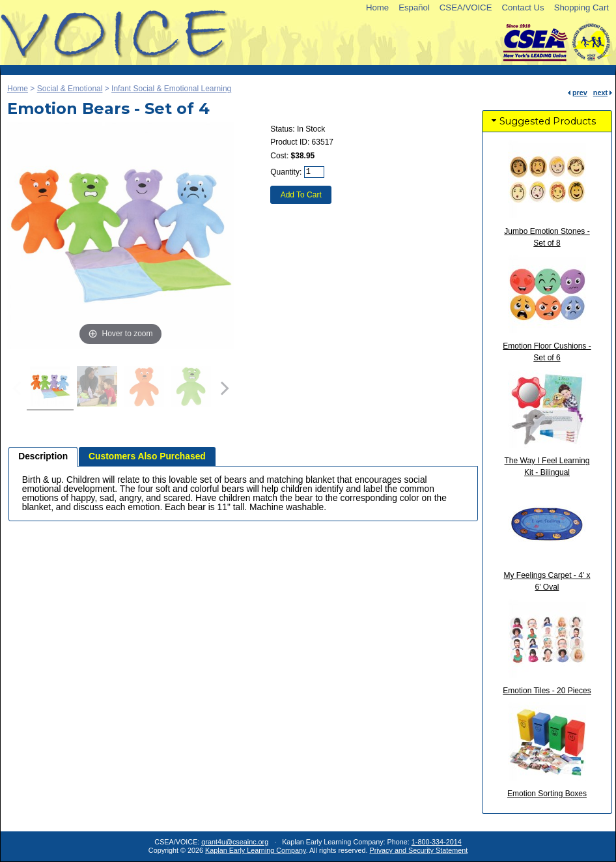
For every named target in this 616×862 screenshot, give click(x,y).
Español (414, 7)
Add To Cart (301, 195)
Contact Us (523, 7)
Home (377, 7)
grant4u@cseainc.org (235, 842)
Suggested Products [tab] (542, 121)
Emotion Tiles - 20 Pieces (547, 691)
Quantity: (286, 172)
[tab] (43, 457)
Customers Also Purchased (147, 456)
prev (580, 93)
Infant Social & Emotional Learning (171, 89)
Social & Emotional (70, 89)
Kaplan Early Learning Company (256, 850)
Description (43, 456)
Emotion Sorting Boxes (547, 794)
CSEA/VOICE (466, 7)
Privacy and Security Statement (419, 850)
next (600, 93)
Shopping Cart (581, 7)
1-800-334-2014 (437, 842)
